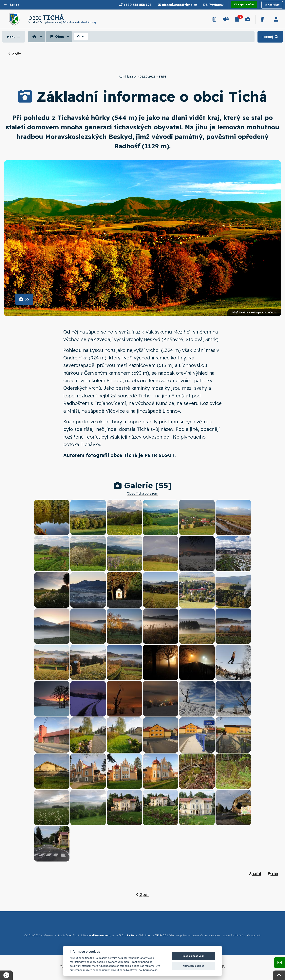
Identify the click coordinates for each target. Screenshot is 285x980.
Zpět (14, 54)
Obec (57, 37)
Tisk (273, 874)
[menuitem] (37, 37)
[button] (12, 5)
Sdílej (255, 874)
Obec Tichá (72, 935)
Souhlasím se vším (193, 956)
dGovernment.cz (52, 935)
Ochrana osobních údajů (215, 935)
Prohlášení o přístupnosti (246, 935)
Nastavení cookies (194, 966)
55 (24, 299)
